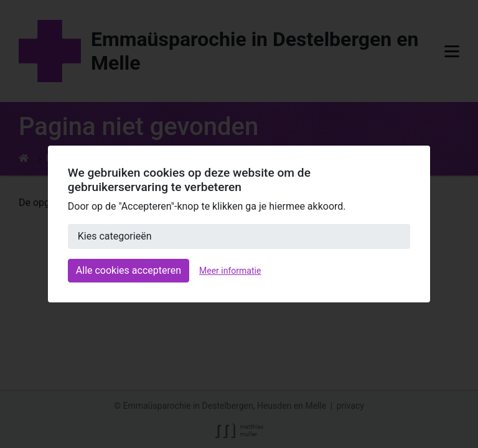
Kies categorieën (115, 236)
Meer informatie (230, 271)
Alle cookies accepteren (129, 270)
